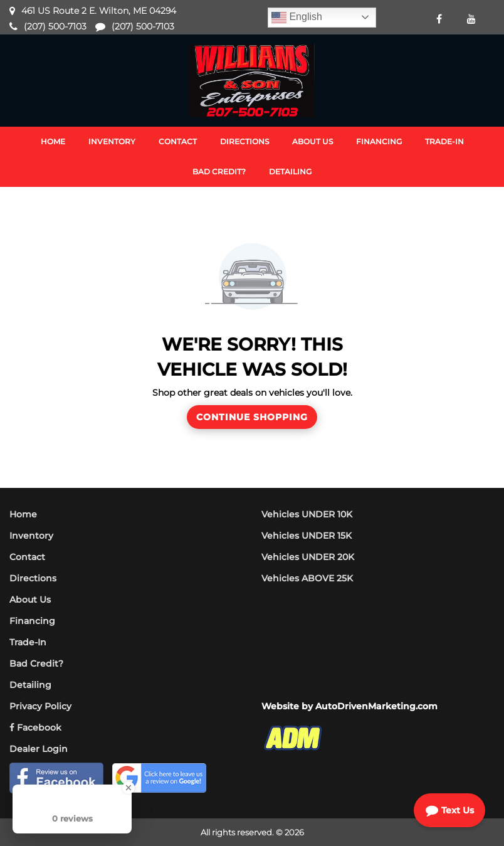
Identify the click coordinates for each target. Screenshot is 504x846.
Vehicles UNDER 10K (307, 514)
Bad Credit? (36, 664)
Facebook (35, 727)
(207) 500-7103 (55, 26)
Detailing (30, 685)
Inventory (31, 536)
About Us (30, 600)
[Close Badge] (129, 788)
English (297, 18)
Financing (32, 621)
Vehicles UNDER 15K (307, 536)
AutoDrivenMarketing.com (376, 706)
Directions (33, 578)
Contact (27, 557)
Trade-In (28, 642)
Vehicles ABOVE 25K (307, 578)
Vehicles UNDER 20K (308, 557)
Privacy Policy (40, 706)
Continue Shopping (252, 417)
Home (23, 514)
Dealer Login (39, 749)
